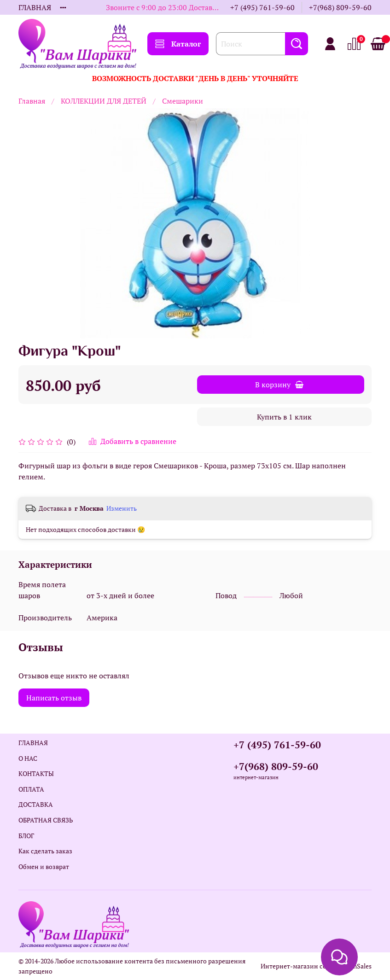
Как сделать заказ (45, 851)
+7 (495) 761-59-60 (262, 7)
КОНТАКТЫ (36, 773)
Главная (32, 101)
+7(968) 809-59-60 (340, 7)
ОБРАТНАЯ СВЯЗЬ (46, 820)
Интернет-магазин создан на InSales (316, 966)
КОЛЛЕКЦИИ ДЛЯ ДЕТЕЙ (104, 101)
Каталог (178, 44)
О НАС (28, 758)
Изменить (122, 508)
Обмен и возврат (44, 866)
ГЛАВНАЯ (35, 7)
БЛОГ (26, 836)
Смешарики (183, 101)
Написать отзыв (54, 698)
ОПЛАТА (31, 789)
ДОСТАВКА (36, 804)
